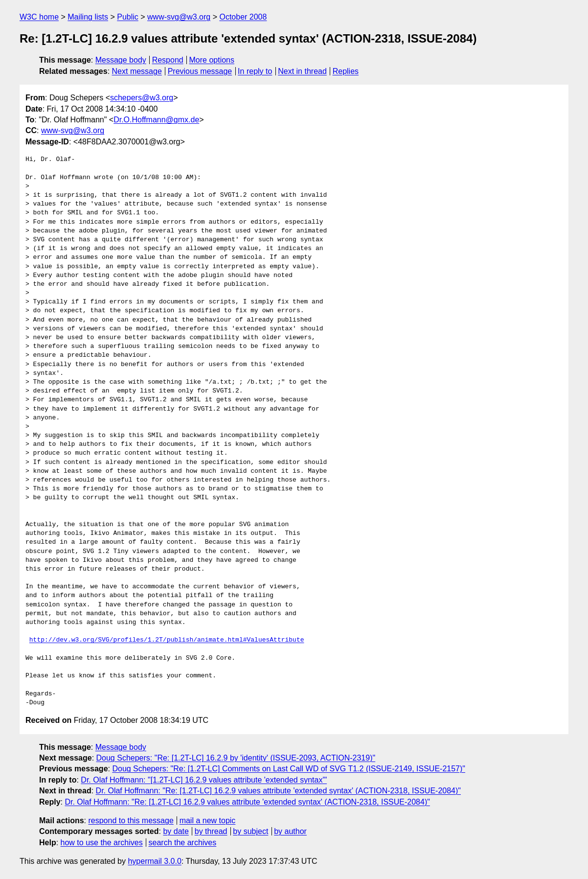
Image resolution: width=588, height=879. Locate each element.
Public (128, 17)
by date (176, 831)
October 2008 (243, 17)
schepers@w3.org (142, 98)
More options (212, 60)
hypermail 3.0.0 (154, 861)
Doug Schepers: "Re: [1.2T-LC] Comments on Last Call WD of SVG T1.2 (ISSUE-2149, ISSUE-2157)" (289, 769)
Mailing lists (88, 17)
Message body (121, 60)
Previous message (200, 71)
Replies (346, 71)
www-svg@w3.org (179, 17)
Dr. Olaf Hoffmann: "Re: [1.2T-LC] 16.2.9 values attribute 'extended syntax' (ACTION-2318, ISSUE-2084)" (278, 791)
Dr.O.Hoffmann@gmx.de (156, 120)
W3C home (39, 17)
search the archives (183, 843)
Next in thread (302, 71)
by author (290, 831)
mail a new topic (208, 821)
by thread (211, 831)
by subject (250, 831)
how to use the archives (102, 843)
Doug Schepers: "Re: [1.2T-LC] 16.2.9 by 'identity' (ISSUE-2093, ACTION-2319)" (236, 758)
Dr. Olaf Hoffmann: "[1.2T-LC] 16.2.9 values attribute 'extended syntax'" (204, 780)
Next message (137, 71)
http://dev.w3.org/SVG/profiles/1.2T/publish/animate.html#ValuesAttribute (167, 640)
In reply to (255, 71)
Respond (168, 60)
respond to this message (131, 821)
